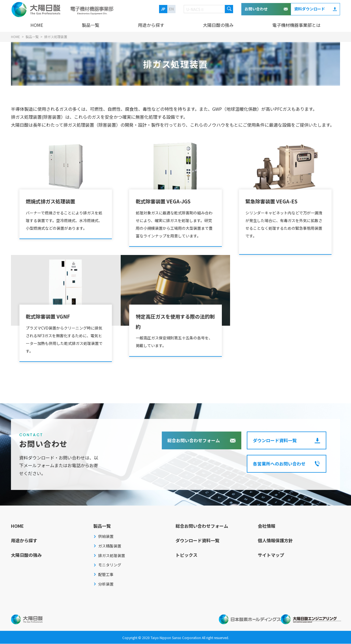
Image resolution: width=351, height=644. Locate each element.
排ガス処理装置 (112, 556)
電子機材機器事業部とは (296, 25)
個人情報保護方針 (275, 541)
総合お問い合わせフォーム (194, 441)
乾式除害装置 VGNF (52, 316)
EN (171, 9)
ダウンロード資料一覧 (275, 441)
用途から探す (151, 25)
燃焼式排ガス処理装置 (55, 200)
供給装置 (106, 537)
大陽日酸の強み (218, 25)
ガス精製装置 (110, 546)
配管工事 (106, 575)
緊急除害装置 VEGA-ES (276, 200)
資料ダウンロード (310, 9)
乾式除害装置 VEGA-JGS (168, 200)
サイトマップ (271, 555)
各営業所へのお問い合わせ (279, 464)
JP (163, 9)
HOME (37, 25)
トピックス (186, 555)
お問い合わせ (256, 9)
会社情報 (267, 526)
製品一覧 (90, 25)
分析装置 (106, 584)
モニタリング (110, 565)
